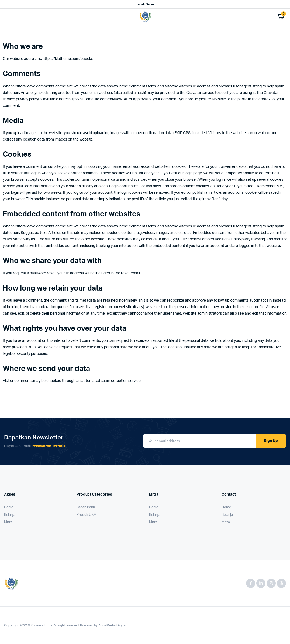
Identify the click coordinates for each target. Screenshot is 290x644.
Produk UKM (87, 515)
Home (9, 507)
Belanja (10, 515)
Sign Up (271, 441)
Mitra (8, 522)
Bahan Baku (86, 507)
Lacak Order (145, 4)
